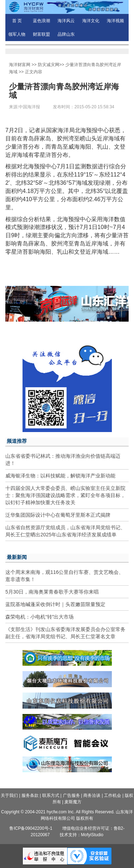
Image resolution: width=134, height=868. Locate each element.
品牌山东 (66, 34)
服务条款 (30, 795)
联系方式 (51, 795)
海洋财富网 (20, 65)
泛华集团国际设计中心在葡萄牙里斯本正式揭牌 (58, 515)
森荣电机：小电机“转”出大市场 (39, 617)
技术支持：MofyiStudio (82, 835)
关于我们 (9, 795)
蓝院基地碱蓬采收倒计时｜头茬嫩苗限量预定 (55, 604)
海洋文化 (91, 21)
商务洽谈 (92, 795)
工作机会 (113, 795)
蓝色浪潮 (41, 21)
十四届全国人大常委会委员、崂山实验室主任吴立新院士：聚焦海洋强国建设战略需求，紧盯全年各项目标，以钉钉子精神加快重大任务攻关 (65, 495)
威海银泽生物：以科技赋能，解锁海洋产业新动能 (60, 476)
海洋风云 (66, 21)
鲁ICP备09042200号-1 (31, 828)
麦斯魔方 (73, 802)
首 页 (17, 21)
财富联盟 (41, 34)
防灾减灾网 (49, 65)
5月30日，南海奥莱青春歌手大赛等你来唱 (52, 592)
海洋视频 (115, 21)
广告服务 (71, 795)
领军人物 (17, 34)
